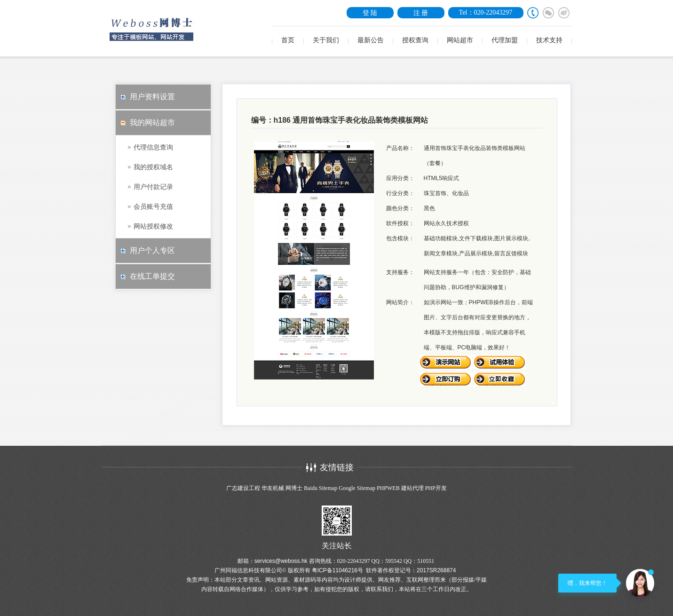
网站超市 (460, 40)
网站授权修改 (153, 226)
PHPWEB (388, 488)
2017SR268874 (436, 570)
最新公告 (371, 40)
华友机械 (273, 488)
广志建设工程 (243, 488)
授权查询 (415, 40)
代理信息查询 (153, 147)
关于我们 (326, 40)
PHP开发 (436, 488)
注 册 (421, 13)
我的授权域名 (153, 167)
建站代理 (412, 488)
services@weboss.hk (281, 561)
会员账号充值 (153, 206)
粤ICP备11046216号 (337, 570)
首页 (288, 40)
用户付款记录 (153, 187)
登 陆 (370, 13)
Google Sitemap (357, 488)
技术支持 (549, 40)
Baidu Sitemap (321, 488)
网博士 (294, 488)
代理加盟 (505, 40)
